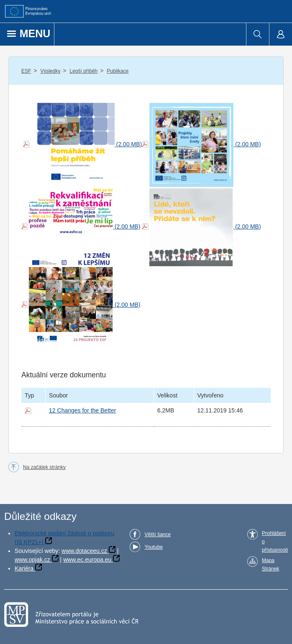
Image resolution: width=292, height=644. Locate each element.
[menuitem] (257, 34)
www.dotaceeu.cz (84, 551)
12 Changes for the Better (82, 410)
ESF (26, 71)
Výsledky (50, 71)
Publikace (118, 71)
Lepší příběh (84, 71)
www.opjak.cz (32, 560)
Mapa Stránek (270, 565)
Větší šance (158, 535)
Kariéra (24, 568)
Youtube (154, 547)
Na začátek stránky (44, 467)
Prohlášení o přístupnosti (275, 542)
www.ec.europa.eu (87, 560)
